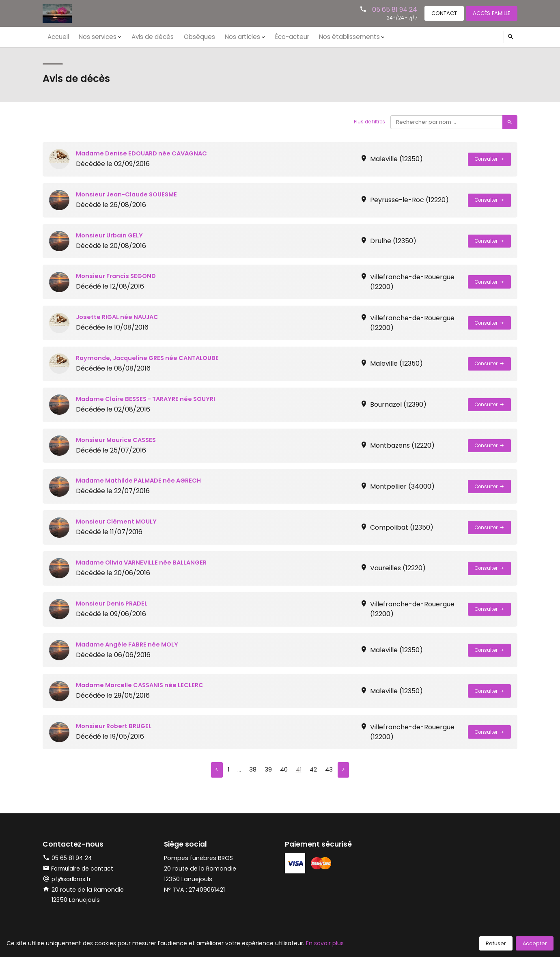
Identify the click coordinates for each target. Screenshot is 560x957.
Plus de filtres (367, 122)
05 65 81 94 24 (384, 9)
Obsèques (186, 37)
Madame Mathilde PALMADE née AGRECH (143, 480)
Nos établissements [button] (325, 37)
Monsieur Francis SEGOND (118, 276)
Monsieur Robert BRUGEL (116, 726)
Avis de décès (144, 37)
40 (283, 771)
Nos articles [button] (226, 37)
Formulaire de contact (80, 870)
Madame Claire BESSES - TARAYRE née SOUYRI (151, 399)
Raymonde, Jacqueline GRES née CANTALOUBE (152, 358)
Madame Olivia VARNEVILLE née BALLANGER (146, 562)
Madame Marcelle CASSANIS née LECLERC (144, 685)
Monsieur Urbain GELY (112, 235)
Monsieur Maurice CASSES (119, 440)
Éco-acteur (272, 37)
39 (267, 771)
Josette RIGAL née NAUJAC (120, 317)
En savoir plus (325, 943)
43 (330, 771)
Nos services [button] (93, 37)
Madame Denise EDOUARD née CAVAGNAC (146, 153)
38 (251, 771)
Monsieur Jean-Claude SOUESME (130, 194)
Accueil (57, 37)
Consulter (488, 159)
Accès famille (489, 13)
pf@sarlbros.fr (72, 880)
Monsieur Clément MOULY (118, 521)
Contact (436, 13)
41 (299, 771)
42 (314, 771)
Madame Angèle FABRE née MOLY (130, 644)
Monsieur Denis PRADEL (114, 603)
